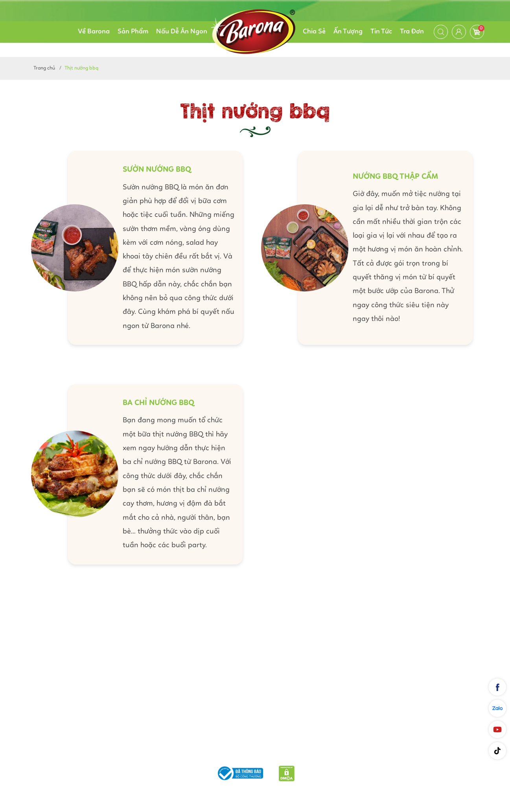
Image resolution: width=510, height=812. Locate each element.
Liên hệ (380, 753)
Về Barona (94, 32)
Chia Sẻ (314, 32)
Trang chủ (44, 68)
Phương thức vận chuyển (197, 753)
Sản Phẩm (133, 32)
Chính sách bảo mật (275, 753)
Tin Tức (381, 32)
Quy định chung (337, 753)
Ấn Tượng (348, 32)
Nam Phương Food (255, 793)
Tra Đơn (412, 32)
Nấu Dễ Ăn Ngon (182, 32)
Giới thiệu (135, 753)
